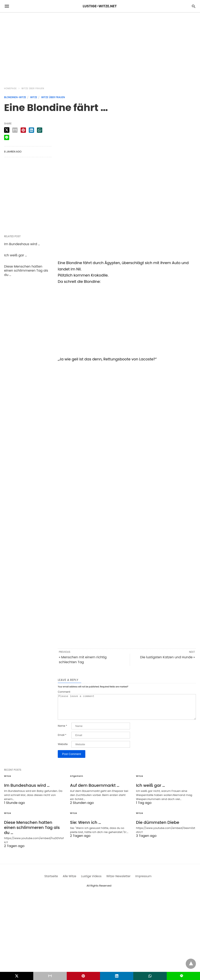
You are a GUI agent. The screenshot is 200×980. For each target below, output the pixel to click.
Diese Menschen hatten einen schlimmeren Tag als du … (26, 271)
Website (63, 749)
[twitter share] (7, 130)
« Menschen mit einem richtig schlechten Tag (83, 660)
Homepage (10, 88)
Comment (64, 692)
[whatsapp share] (40, 130)
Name (62, 731)
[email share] (15, 130)
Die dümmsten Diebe (158, 827)
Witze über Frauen (33, 88)
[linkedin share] (31, 130)
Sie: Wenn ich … (86, 827)
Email (62, 740)
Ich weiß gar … (15, 255)
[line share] (7, 137)
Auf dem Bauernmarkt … (95, 790)
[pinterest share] (23, 130)
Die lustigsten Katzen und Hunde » (167, 657)
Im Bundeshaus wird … (22, 244)
